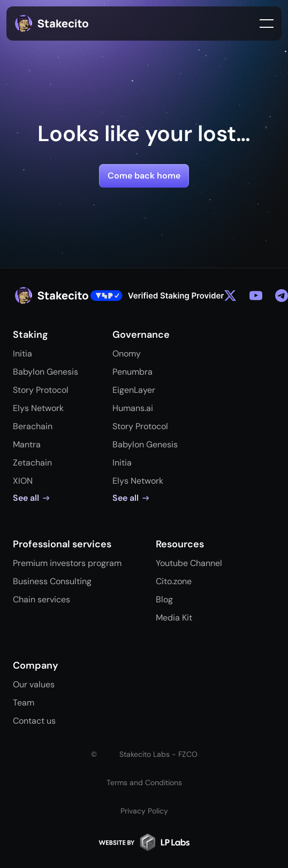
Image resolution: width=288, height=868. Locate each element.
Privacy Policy (144, 811)
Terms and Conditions (144, 782)
